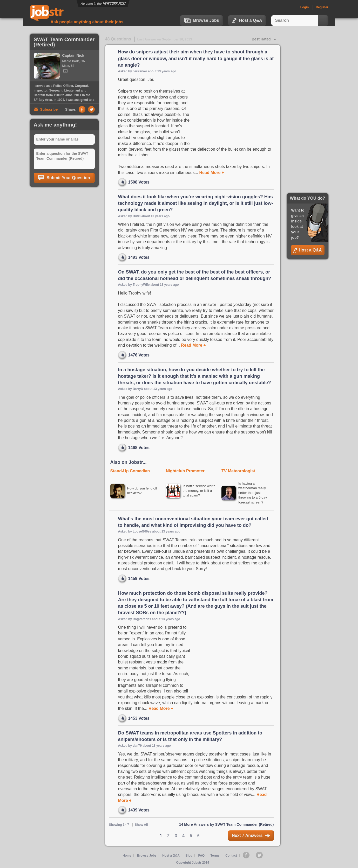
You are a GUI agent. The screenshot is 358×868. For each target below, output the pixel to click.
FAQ (201, 856)
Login (305, 7)
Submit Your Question (64, 178)
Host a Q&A (247, 20)
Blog (189, 856)
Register (322, 7)
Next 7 (251, 835)
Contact (231, 856)
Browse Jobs (202, 20)
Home (127, 856)
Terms (215, 856)
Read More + (211, 173)
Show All (141, 825)
